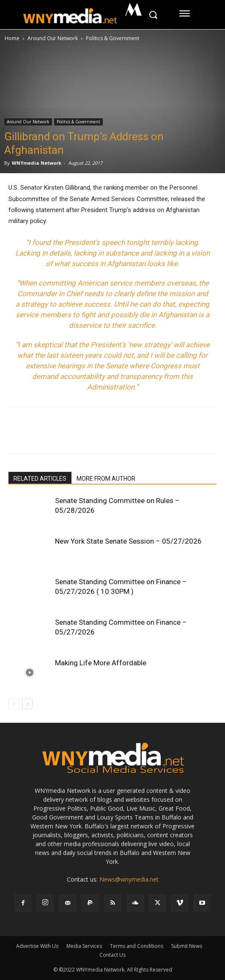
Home (12, 38)
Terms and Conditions (137, 946)
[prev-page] (14, 704)
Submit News (187, 946)
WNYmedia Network (37, 163)
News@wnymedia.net (129, 879)
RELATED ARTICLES (40, 479)
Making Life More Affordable (101, 663)
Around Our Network (53, 38)
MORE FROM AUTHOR (106, 479)
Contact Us (112, 955)
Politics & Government (112, 38)
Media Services (84, 946)
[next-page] (27, 704)
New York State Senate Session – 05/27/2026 (128, 541)
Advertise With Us (37, 946)
